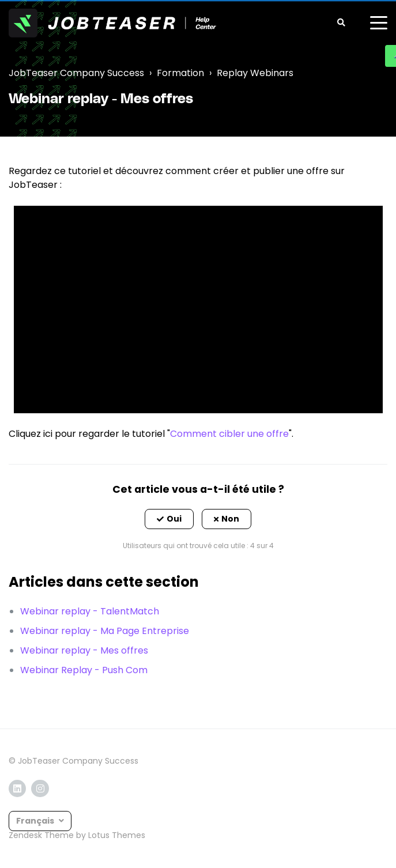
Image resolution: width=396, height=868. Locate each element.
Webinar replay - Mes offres (84, 650)
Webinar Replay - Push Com (84, 670)
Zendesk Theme (41, 835)
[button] (169, 519)
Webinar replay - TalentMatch (90, 611)
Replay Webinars (255, 73)
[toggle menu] (379, 23)
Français (36, 821)
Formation (180, 73)
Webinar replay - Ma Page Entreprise (105, 631)
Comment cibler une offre (229, 434)
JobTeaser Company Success (76, 73)
